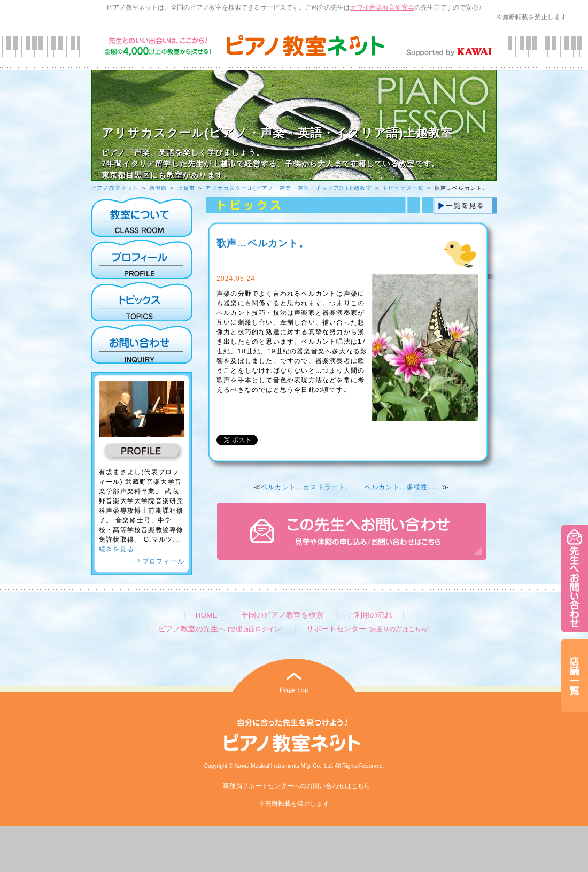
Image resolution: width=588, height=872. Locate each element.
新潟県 (158, 188)
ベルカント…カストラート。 (307, 487)
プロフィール (161, 561)
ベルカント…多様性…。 (403, 487)
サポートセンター (368, 629)
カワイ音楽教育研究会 (382, 7)
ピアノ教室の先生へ (220, 629)
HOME (207, 615)
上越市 (187, 188)
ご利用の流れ (370, 615)
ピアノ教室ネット (115, 188)
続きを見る (117, 549)
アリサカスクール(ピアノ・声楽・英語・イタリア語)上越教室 (288, 188)
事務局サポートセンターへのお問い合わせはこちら (297, 786)
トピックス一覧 (403, 188)
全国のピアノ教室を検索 (282, 615)
